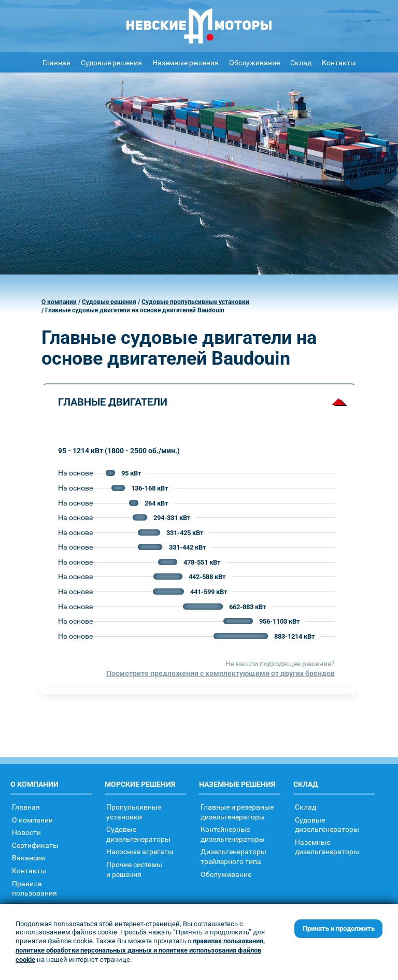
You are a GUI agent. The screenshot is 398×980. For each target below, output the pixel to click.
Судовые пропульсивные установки (195, 302)
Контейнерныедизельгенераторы (233, 834)
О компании (59, 302)
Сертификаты (35, 845)
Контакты (339, 62)
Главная (56, 62)
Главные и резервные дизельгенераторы (237, 812)
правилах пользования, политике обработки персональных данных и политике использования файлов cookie (140, 950)
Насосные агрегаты (140, 851)
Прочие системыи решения (134, 869)
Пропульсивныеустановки (134, 812)
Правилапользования (34, 888)
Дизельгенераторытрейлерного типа (233, 856)
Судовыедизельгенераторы (138, 834)
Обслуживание (254, 62)
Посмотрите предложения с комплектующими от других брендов (221, 673)
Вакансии (29, 857)
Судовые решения (111, 62)
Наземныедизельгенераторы (327, 847)
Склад (301, 62)
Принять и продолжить (339, 928)
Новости (26, 832)
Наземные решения (186, 62)
